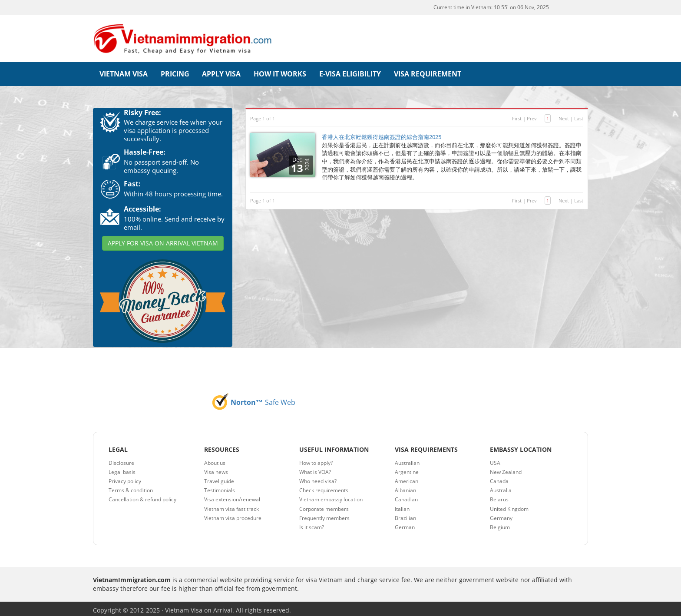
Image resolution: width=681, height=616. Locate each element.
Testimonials (220, 487)
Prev (532, 115)
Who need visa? (318, 478)
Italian (402, 505)
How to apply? (316, 459)
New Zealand (506, 469)
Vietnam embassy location (331, 496)
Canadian (406, 496)
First (517, 115)
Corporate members (324, 505)
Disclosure (121, 459)
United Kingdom (509, 505)
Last (579, 115)
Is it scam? (312, 524)
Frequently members (324, 515)
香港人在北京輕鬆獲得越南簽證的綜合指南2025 (382, 134)
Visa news (216, 469)
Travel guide (219, 478)
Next (564, 115)
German (405, 524)
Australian (407, 459)
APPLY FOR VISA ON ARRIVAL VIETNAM (163, 240)
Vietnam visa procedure (233, 515)
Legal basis (122, 469)
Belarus (499, 496)
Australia (501, 487)
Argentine (407, 469)
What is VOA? (315, 469)
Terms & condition (131, 487)
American (407, 478)
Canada (499, 478)
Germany (501, 515)
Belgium (500, 524)
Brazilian (405, 515)
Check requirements (324, 487)
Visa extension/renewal (232, 496)
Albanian (405, 487)
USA (495, 459)
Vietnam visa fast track (231, 505)
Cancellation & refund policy (142, 496)
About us (215, 459)
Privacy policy (125, 478)
